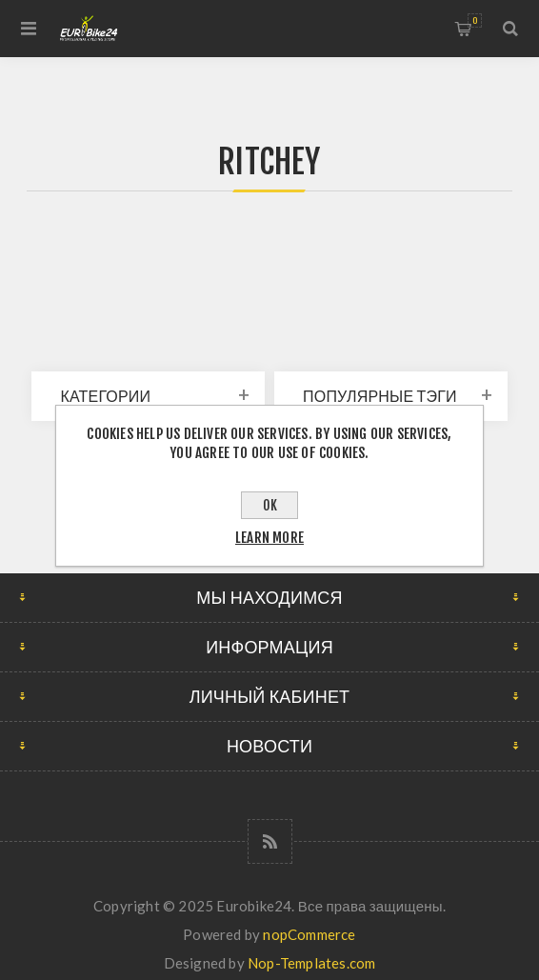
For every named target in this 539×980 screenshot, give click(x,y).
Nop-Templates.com (311, 963)
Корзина (475, 20)
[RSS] (270, 841)
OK (270, 505)
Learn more (269, 538)
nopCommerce (309, 934)
